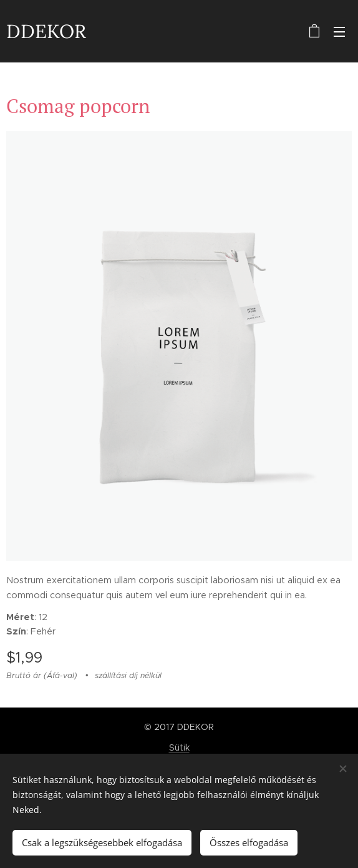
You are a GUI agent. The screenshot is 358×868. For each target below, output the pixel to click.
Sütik (179, 747)
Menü (339, 32)
